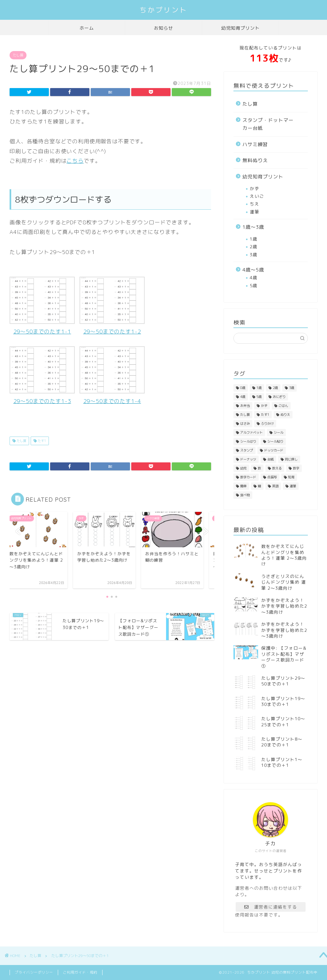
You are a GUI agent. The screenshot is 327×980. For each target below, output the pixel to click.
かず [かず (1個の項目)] (264, 406)
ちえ (255, 204)
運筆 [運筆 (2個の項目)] (293, 486)
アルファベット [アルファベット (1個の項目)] (251, 432)
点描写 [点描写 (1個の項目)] (272, 477)
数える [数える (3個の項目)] (277, 468)
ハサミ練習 (255, 144)
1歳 (254, 239)
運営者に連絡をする (271, 907)
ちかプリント (163, 10)
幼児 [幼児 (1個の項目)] (243, 468)
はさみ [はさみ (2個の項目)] (245, 423)
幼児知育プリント (240, 28)
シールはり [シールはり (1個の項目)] (248, 441)
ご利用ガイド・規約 (80, 972)
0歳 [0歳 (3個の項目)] (243, 388)
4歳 (254, 277)
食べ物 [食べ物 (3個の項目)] (245, 495)
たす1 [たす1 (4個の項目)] (265, 415)
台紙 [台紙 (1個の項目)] (270, 459)
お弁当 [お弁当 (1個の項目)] (245, 406)
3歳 (254, 254)
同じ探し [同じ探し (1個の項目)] (291, 459)
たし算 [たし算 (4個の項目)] (245, 415)
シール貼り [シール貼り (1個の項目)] (275, 441)
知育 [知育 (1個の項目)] (291, 477)
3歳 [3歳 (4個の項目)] (292, 388)
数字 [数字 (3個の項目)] (296, 468)
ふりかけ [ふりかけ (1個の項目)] (267, 423)
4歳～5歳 (253, 270)
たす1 (41, 441)
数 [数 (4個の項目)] (259, 468)
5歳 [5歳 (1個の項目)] (259, 397)
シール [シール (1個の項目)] (278, 432)
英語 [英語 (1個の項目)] (275, 486)
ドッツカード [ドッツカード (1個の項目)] (274, 450)
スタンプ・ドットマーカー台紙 (268, 124)
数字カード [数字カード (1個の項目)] (248, 477)
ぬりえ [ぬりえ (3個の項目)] (285, 415)
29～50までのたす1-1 (42, 306)
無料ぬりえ (255, 160)
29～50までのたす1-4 (112, 375)
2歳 (254, 247)
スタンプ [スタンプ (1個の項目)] (247, 450)
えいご (257, 196)
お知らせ (163, 28)
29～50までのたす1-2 (112, 306)
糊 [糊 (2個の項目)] (259, 486)
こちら (75, 161)
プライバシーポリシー (34, 972)
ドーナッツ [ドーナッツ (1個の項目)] (248, 459)
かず (255, 188)
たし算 (18, 55)
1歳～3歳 (253, 227)
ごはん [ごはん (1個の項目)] (283, 406)
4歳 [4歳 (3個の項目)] (243, 397)
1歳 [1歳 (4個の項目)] (259, 388)
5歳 (254, 285)
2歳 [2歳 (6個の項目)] (275, 388)
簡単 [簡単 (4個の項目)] (243, 486)
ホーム (87, 28)
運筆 (255, 212)
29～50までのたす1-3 (42, 375)
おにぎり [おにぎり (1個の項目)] (279, 397)
